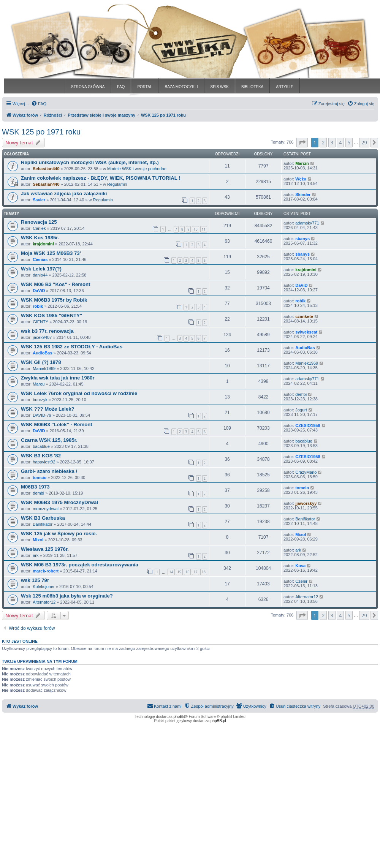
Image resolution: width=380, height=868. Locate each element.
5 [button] (349, 142)
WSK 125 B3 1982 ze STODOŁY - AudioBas (72, 347)
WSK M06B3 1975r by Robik (54, 300)
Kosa (300, 566)
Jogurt (301, 410)
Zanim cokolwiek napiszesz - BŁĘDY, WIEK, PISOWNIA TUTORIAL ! (101, 178)
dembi (301, 394)
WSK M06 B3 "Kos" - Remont (56, 284)
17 (195, 572)
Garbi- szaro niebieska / (49, 471)
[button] (302, 142)
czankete (304, 316)
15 (179, 572)
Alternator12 (44, 602)
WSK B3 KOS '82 (41, 456)
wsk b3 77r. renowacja (47, 331)
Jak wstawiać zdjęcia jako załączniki (64, 194)
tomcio (40, 477)
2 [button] (323, 142)
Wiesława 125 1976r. (45, 549)
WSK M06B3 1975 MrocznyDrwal (59, 502)
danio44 (40, 275)
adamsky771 (307, 223)
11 (204, 229)
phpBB (179, 717)
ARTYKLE (284, 87)
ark (36, 555)
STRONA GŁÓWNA (88, 87)
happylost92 (44, 462)
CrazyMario (306, 472)
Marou (39, 384)
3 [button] (332, 142)
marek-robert (46, 571)
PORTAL (145, 87)
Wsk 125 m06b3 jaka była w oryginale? (67, 596)
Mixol (38, 540)
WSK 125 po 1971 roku (41, 132)
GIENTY (40, 322)
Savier (39, 200)
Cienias (40, 259)
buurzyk (40, 400)
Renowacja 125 (39, 222)
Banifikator (43, 524)
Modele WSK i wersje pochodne (137, 169)
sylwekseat (306, 332)
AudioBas (42, 353)
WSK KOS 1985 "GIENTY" (51, 315)
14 (171, 572)
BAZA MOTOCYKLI (181, 87)
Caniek (39, 228)
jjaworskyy (306, 503)
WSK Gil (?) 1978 (41, 362)
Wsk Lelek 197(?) (41, 269)
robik (38, 306)
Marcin (302, 163)
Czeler (301, 581)
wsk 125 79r (35, 580)
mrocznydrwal (46, 509)
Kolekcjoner (44, 587)
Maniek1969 (44, 368)
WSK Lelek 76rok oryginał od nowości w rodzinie (79, 393)
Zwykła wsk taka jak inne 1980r (58, 378)
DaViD (39, 291)
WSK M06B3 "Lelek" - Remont (57, 425)
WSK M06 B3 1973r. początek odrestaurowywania (80, 565)
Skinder (303, 194)
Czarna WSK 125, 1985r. (49, 440)
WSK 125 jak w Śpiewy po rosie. (59, 534)
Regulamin (117, 184)
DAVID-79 (42, 415)
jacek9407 (42, 337)
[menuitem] (39, 104)
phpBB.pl (218, 721)
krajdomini (43, 244)
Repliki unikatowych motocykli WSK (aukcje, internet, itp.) (90, 162)
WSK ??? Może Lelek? (48, 409)
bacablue (41, 446)
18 (204, 572)
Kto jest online (20, 641)
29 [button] (364, 142)
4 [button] (340, 142)
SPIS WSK (220, 87)
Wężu (301, 179)
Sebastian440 (46, 169)
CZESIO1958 (308, 425)
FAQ (121, 87)
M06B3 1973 (35, 487)
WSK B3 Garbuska (43, 518)
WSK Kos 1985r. (40, 238)
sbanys (302, 239)
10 (195, 229)
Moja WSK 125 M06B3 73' (51, 253)
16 (187, 572)
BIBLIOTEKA (252, 87)
